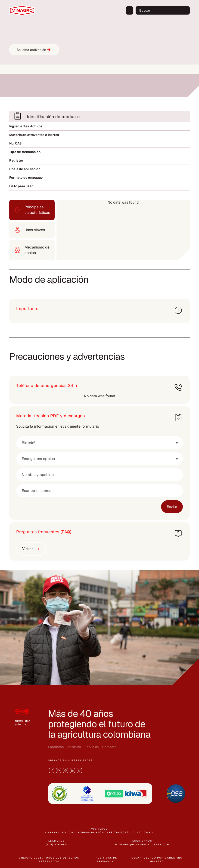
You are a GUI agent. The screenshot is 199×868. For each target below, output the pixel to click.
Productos (56, 747)
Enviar (172, 507)
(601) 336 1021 (57, 845)
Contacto (109, 747)
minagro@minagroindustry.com (142, 845)
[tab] (32, 210)
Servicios (92, 747)
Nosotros (74, 747)
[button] (130, 10)
